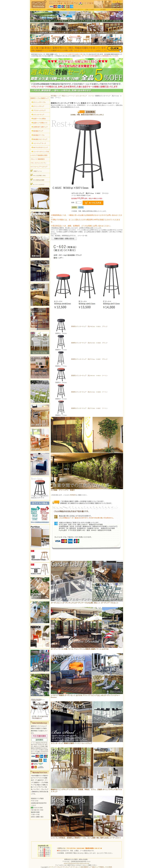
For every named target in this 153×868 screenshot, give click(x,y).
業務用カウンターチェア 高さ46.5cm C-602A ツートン (89, 376)
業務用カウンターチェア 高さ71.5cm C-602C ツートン (89, 408)
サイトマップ (37, 10)
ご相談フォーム (36, 171)
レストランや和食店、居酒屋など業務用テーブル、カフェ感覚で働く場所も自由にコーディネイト (86, 838)
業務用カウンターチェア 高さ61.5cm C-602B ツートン (89, 392)
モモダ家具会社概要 (37, 180)
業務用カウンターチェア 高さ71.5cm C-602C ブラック (89, 359)
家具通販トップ (56, 96)
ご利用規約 (63, 10)
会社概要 (103, 10)
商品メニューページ (68, 96)
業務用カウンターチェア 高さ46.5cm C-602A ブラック (89, 326)
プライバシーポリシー (76, 10)
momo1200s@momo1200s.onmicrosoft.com (76, 863)
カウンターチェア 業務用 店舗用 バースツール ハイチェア (72, 743)
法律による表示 (90, 10)
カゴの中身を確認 (116, 10)
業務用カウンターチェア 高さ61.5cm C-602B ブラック (89, 343)
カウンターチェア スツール (85, 96)
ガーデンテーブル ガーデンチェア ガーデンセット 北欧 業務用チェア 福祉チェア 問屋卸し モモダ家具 (80, 867)
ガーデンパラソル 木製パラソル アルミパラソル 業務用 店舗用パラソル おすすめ (80, 649)
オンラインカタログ (37, 184)
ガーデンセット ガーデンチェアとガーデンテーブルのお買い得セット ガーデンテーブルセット (85, 603)
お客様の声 (50, 10)
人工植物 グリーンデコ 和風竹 (63, 490)
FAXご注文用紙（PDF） (39, 175)
